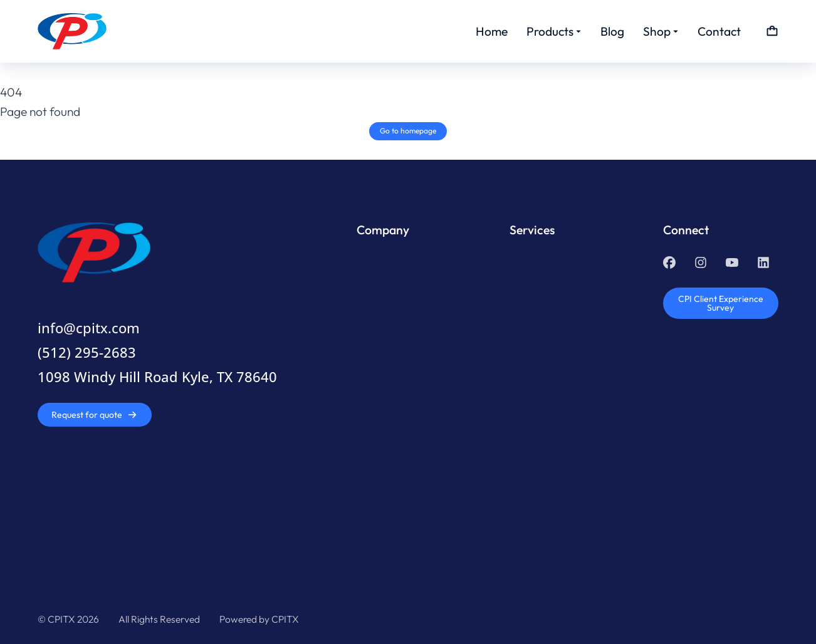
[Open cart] (772, 31)
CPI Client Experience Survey (721, 303)
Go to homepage (408, 131)
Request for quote (94, 415)
